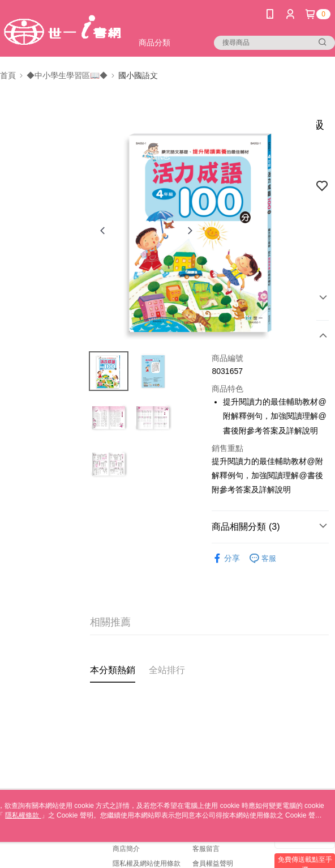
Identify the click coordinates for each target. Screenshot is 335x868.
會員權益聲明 (213, 863)
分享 (226, 558)
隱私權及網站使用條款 (147, 863)
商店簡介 (126, 849)
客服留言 (206, 849)
